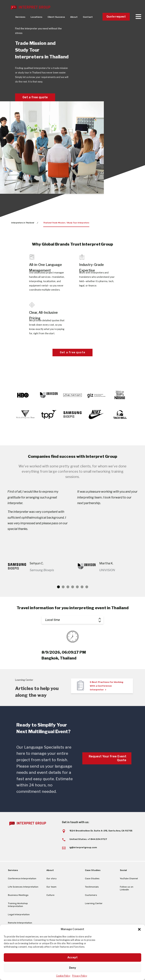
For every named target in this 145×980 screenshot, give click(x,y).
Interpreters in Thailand (23, 223)
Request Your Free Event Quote (108, 770)
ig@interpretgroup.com (83, 859)
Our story (52, 890)
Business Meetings (18, 907)
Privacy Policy (80, 976)
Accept (72, 957)
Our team (51, 898)
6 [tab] (82, 598)
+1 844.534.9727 (97, 851)
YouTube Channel (129, 890)
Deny (73, 968)
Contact (88, 17)
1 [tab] (58, 598)
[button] (139, 929)
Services (20, 17)
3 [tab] (68, 598)
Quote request (116, 17)
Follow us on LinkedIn (127, 900)
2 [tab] (63, 598)
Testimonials (92, 898)
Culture (50, 907)
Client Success (56, 17)
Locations (36, 17)
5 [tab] (77, 598)
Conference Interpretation (22, 890)
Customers (91, 907)
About (74, 17)
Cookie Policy (63, 976)
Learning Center (94, 915)
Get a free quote (35, 97)
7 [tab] (87, 598)
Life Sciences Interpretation (23, 898)
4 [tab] (73, 598)
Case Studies (92, 890)
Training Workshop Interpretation (18, 916)
